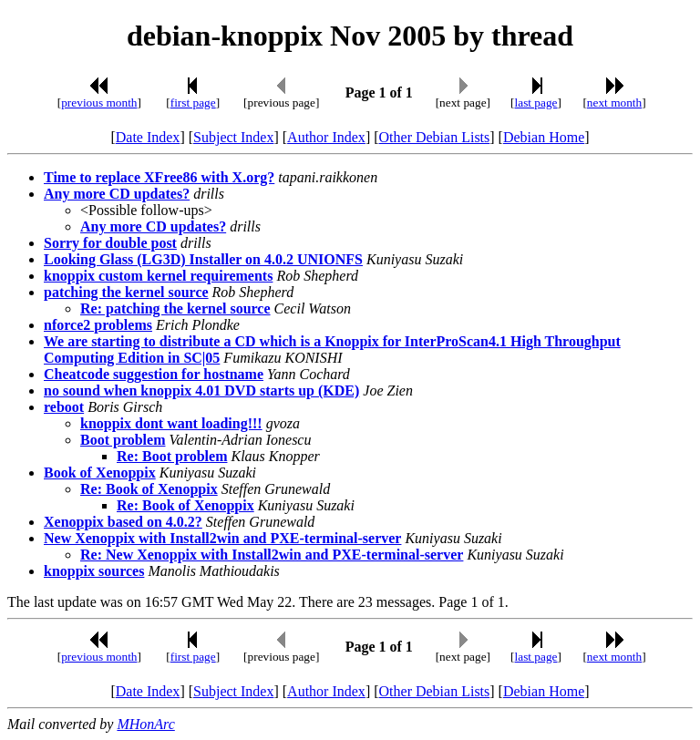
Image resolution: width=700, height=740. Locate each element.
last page (536, 103)
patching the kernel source (126, 292)
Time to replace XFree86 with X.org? (159, 177)
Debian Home (544, 137)
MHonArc (145, 724)
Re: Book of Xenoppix (149, 489)
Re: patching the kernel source (175, 308)
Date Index (148, 137)
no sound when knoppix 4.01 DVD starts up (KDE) (201, 391)
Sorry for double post (110, 243)
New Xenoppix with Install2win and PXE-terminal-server (222, 538)
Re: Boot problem (172, 456)
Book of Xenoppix (100, 473)
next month (614, 103)
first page (193, 103)
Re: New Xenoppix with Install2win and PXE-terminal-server (272, 555)
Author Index (326, 137)
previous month (99, 103)
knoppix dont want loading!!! (171, 423)
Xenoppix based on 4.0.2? (123, 522)
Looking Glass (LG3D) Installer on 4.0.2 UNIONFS (203, 259)
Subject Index (233, 137)
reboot (64, 407)
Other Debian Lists (435, 137)
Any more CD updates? (117, 194)
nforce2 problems (98, 325)
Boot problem (123, 440)
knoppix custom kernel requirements (158, 276)
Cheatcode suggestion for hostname (154, 374)
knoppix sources (94, 571)
